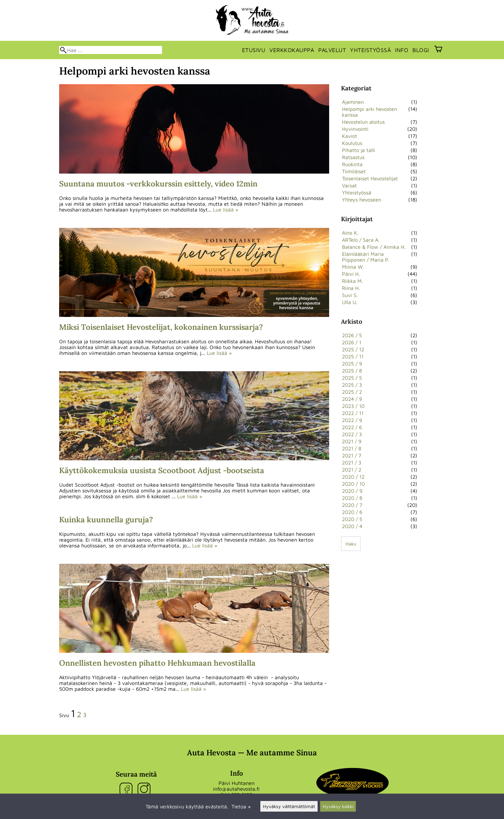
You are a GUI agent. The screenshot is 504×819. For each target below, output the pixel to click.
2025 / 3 (352, 385)
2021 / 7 (352, 455)
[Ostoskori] (438, 50)
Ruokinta (352, 164)
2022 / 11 (353, 413)
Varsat (349, 185)
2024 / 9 (352, 399)
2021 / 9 (352, 441)
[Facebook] (127, 790)
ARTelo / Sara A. (361, 240)
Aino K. (350, 233)
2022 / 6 (352, 427)
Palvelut (332, 50)
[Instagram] (145, 790)
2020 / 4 (352, 526)
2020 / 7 (352, 505)
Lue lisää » (226, 210)
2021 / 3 (352, 463)
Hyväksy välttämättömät (289, 806)
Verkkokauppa (292, 50)
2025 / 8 (352, 371)
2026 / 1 (352, 342)
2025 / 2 (352, 392)
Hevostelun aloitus (363, 122)
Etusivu (254, 50)
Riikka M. (352, 281)
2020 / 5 (352, 519)
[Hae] (111, 50)
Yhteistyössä (370, 50)
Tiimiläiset (354, 171)
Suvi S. (350, 295)
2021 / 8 (352, 448)
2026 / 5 (352, 335)
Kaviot (350, 136)
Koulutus (352, 143)
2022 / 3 (352, 434)
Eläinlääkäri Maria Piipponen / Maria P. (365, 257)
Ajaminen (353, 102)
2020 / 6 (352, 512)
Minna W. (353, 267)
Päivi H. (351, 274)
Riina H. (351, 288)
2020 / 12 (353, 477)
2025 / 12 (353, 349)
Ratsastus (353, 157)
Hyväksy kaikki (338, 806)
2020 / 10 (353, 484)
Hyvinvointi (355, 129)
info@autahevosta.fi (236, 789)
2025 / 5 (352, 378)
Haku (351, 544)
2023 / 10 (353, 406)
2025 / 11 (353, 356)
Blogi (421, 50)
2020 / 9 (352, 491)
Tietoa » (241, 806)
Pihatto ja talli (359, 150)
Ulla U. (350, 302)
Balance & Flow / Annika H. (374, 247)
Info (402, 50)
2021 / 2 (352, 470)
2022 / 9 (352, 420)
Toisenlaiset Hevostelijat (370, 178)
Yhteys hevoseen (362, 200)
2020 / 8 (352, 498)
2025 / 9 (352, 364)
